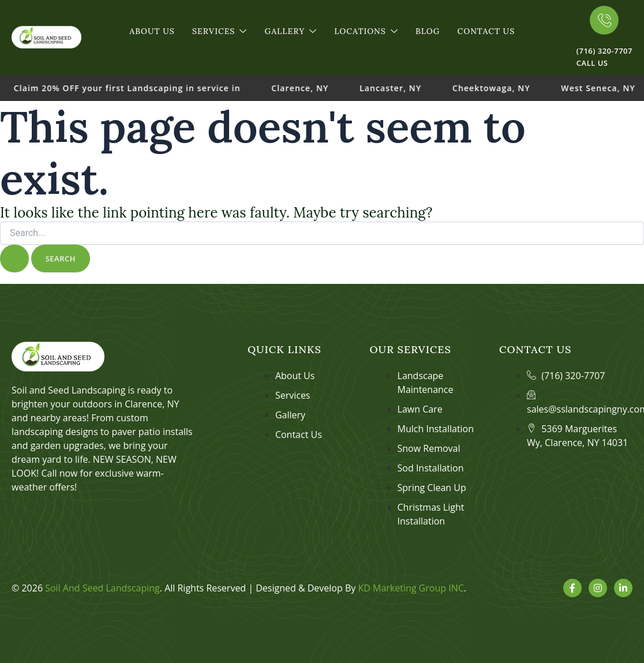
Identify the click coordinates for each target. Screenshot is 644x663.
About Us (152, 31)
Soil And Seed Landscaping (102, 588)
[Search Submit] (14, 259)
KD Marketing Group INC (411, 588)
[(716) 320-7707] (604, 20)
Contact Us (486, 31)
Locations (366, 31)
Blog (428, 31)
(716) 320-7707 (604, 51)
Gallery (291, 31)
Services (220, 31)
